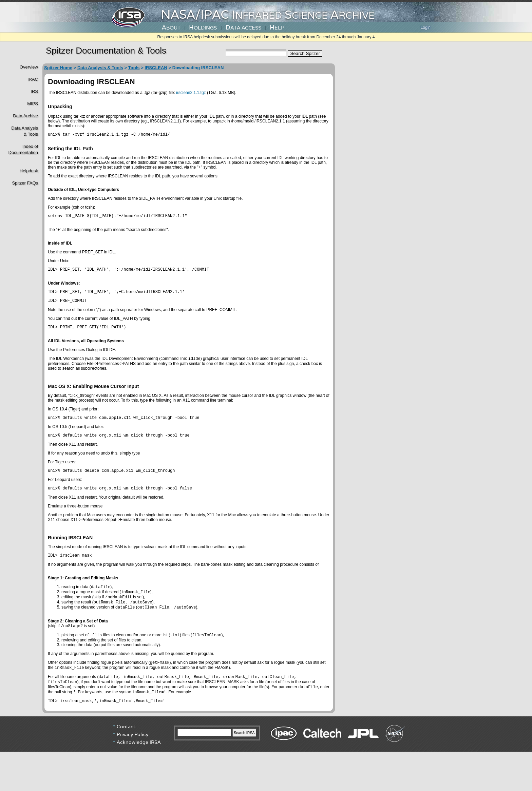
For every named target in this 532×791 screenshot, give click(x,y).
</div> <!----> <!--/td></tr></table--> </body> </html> (266, 766)
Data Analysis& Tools (25, 131)
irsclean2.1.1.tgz (191, 93)
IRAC (33, 79)
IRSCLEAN (156, 68)
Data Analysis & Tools (100, 68)
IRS (34, 91)
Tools (134, 68)
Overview (29, 67)
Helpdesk (29, 171)
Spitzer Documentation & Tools (106, 51)
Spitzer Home (58, 68)
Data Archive (25, 116)
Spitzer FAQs (25, 183)
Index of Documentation (23, 149)
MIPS (33, 104)
